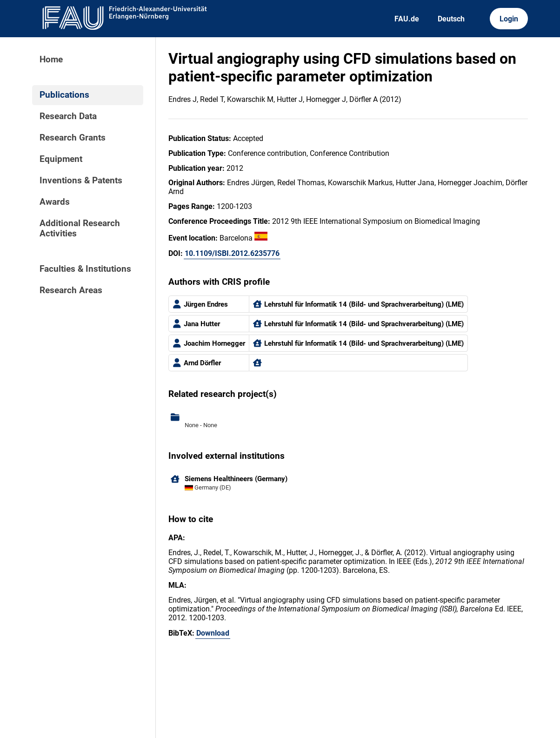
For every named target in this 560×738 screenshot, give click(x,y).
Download (213, 633)
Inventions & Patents (81, 181)
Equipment (61, 159)
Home (51, 60)
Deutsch (451, 19)
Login (509, 19)
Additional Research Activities (80, 228)
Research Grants (73, 138)
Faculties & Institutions (85, 269)
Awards (55, 202)
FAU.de (407, 19)
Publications (64, 95)
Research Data (68, 116)
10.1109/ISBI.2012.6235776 (232, 253)
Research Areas (71, 290)
